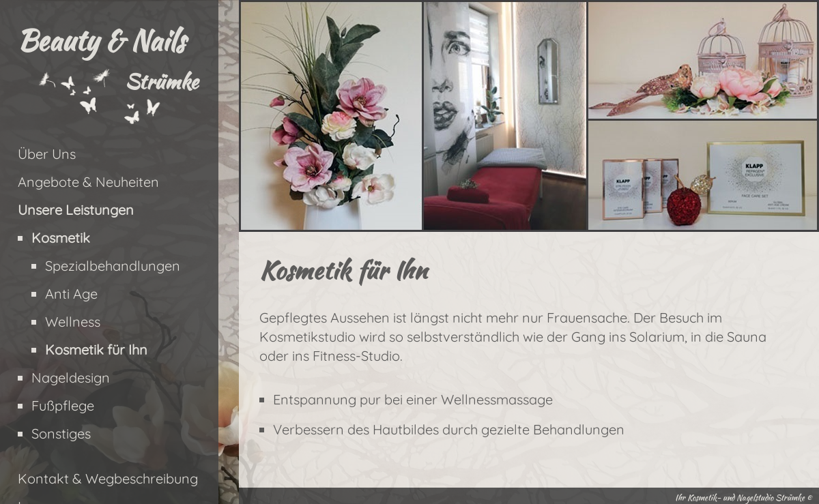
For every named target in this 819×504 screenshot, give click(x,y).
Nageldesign (71, 377)
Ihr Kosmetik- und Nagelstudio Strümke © (744, 498)
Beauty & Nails (101, 41)
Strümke (161, 81)
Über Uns (47, 154)
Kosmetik (61, 238)
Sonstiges (61, 433)
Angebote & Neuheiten (88, 182)
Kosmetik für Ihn (96, 350)
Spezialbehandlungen (113, 266)
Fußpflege (63, 405)
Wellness (73, 322)
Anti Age (71, 294)
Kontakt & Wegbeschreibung (108, 478)
